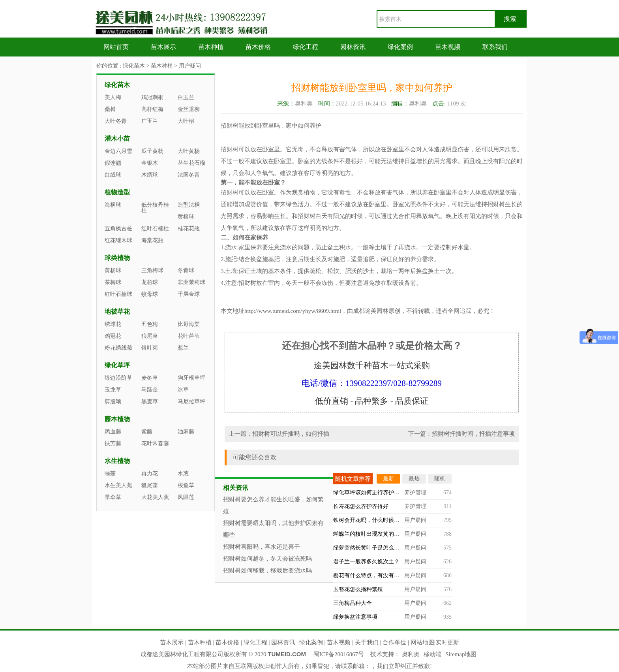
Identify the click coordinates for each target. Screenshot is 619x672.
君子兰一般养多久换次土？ (366, 562)
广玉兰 (150, 121)
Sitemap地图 (461, 654)
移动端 (432, 654)
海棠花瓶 (152, 240)
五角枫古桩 (118, 229)
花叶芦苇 (189, 336)
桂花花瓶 (189, 229)
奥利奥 (411, 654)
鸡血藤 (113, 432)
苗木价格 (258, 47)
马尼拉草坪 (191, 402)
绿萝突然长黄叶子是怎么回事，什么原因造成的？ (394, 548)
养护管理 (415, 492)
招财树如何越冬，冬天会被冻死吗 (267, 559)
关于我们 (367, 642)
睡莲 (110, 473)
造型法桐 (189, 205)
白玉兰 (186, 97)
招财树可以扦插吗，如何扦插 (291, 434)
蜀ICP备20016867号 (339, 654)
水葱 (183, 473)
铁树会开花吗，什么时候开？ (369, 520)
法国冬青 (189, 175)
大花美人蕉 (155, 497)
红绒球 (113, 175)
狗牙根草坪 (191, 378)
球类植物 (117, 258)
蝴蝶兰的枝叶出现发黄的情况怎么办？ (380, 534)
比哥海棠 (189, 324)
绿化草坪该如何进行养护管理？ (372, 492)
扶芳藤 (113, 443)
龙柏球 (150, 282)
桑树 (110, 109)
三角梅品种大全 (353, 603)
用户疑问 (190, 66)
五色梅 (150, 324)
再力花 (150, 473)
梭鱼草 (186, 485)
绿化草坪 (117, 365)
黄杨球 (113, 270)
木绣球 (150, 175)
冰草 (183, 390)
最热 (414, 479)
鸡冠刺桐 (152, 97)
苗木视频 (448, 47)
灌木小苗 (117, 138)
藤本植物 (117, 419)
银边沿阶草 (118, 378)
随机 (440, 479)
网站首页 (116, 47)
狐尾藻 (150, 485)
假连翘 (113, 163)
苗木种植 (211, 47)
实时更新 (447, 642)
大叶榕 (186, 121)
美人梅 (113, 97)
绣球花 (113, 324)
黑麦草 (150, 402)
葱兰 (183, 348)
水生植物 (117, 461)
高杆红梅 (152, 109)
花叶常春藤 (155, 443)
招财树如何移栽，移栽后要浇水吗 (267, 570)
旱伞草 (113, 497)
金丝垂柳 (189, 109)
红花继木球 (118, 240)
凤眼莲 (186, 497)
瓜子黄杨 (152, 151)
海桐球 (113, 205)
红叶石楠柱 (155, 229)
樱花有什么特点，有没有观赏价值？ (377, 575)
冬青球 (186, 270)
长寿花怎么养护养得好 (361, 506)
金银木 (150, 163)
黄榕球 (186, 217)
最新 (388, 479)
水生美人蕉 (118, 485)
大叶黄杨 (189, 151)
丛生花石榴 (191, 163)
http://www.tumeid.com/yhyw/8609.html (293, 311)
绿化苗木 (134, 66)
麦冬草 (150, 378)
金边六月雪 (118, 151)
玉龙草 (113, 390)
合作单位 (394, 642)
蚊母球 (150, 294)
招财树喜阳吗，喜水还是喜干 (262, 547)
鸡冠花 (113, 336)
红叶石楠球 (118, 294)
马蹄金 (150, 390)
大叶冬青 (116, 121)
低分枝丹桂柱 (155, 208)
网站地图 (422, 642)
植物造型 (117, 192)
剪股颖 (113, 402)
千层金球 (189, 294)
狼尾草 (150, 336)
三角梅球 (152, 270)
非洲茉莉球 (191, 282)
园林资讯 (353, 47)
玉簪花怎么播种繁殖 (358, 589)
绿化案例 (400, 47)
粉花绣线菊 (118, 348)
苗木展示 (163, 47)
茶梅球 (113, 282)
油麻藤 (186, 432)
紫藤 (147, 432)
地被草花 (117, 312)
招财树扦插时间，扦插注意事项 (473, 434)
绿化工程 (306, 47)
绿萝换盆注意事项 (355, 617)
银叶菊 (150, 348)
